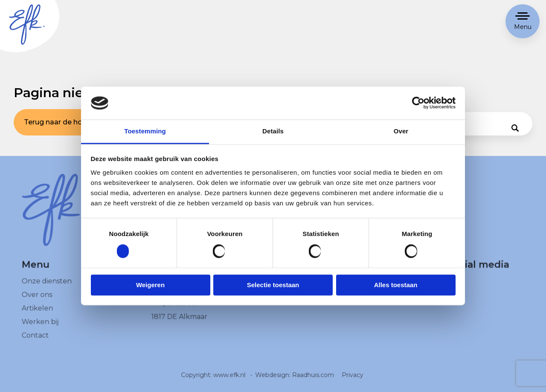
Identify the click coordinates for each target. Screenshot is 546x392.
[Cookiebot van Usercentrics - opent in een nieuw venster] (418, 103)
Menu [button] (523, 27)
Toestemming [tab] (145, 131)
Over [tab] (401, 131)
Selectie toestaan (273, 285)
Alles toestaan (396, 285)
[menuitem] (468, 287)
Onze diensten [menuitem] (47, 287)
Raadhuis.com (313, 380)
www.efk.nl (230, 380)
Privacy (352, 380)
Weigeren (150, 285)
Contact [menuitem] (36, 341)
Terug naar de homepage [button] (68, 122)
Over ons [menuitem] (37, 300)
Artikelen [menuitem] (38, 314)
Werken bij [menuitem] (41, 327)
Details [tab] (273, 131)
